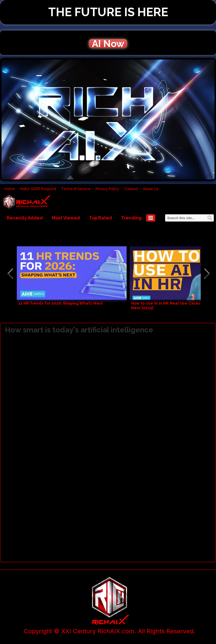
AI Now (108, 44)
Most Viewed (66, 218)
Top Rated (101, 218)
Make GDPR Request (38, 189)
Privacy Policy (107, 189)
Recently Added (25, 218)
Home (10, 189)
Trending (131, 218)
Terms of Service (76, 189)
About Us (151, 189)
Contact (131, 189)
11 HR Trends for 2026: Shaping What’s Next (61, 303)
